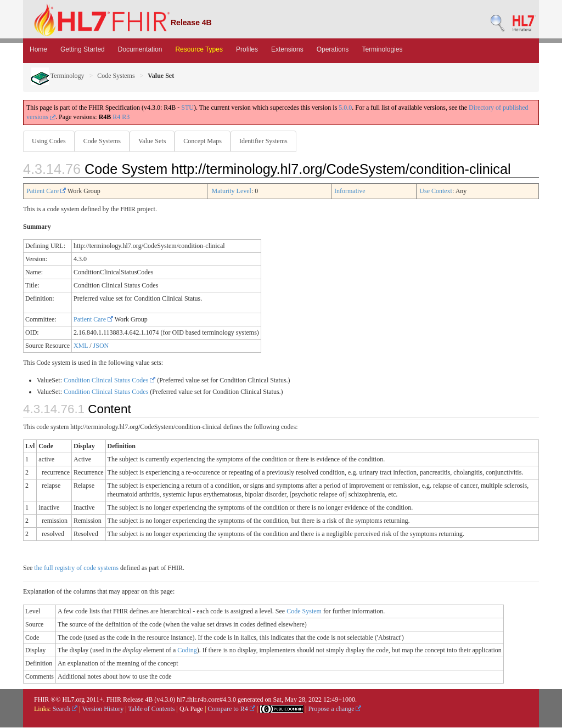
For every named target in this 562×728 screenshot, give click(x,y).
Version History (103, 709)
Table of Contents (151, 709)
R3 (126, 117)
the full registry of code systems (76, 568)
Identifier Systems (268, 141)
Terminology (58, 76)
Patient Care (46, 191)
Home (38, 49)
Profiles (247, 49)
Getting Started (83, 49)
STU (187, 108)
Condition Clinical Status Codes (109, 381)
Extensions (287, 49)
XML (81, 346)
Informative (350, 191)
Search (65, 709)
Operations (333, 49)
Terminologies (382, 49)
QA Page (191, 709)
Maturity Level (232, 191)
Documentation (140, 49)
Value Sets (154, 141)
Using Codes (49, 141)
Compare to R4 (231, 709)
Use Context (436, 191)
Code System (304, 612)
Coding (187, 651)
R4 (116, 117)
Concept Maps (206, 141)
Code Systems (116, 76)
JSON (101, 346)
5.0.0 (345, 108)
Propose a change (335, 709)
